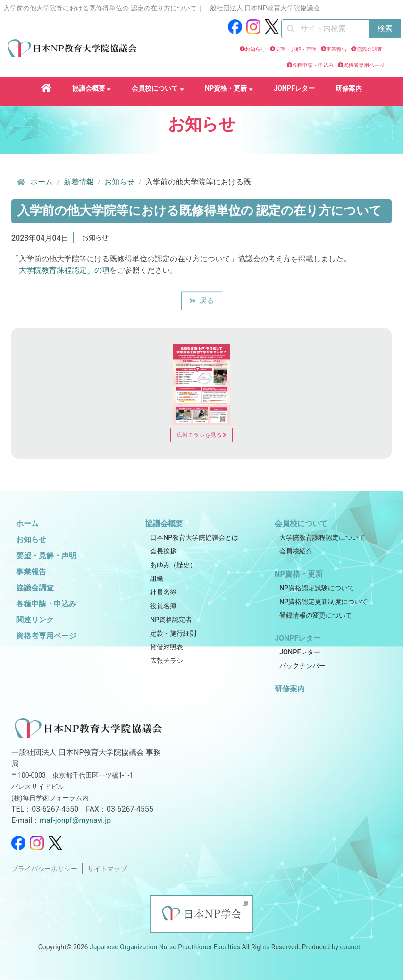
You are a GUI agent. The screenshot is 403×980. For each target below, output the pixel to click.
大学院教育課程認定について (322, 538)
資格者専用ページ (364, 65)
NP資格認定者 (171, 620)
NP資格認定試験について (317, 588)
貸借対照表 (167, 647)
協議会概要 (92, 88)
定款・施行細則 (173, 633)
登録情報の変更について (316, 616)
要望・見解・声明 (296, 49)
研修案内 (349, 88)
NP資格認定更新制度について (323, 602)
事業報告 (336, 49)
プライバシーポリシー (44, 869)
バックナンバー (302, 666)
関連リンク (35, 620)
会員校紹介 (296, 551)
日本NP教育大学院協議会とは (194, 538)
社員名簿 (163, 592)
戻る (202, 301)
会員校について (158, 88)
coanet (350, 947)
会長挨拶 (163, 551)
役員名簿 (163, 606)
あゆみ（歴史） (173, 565)
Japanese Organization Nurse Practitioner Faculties (165, 947)
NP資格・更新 (229, 88)
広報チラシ (167, 661)
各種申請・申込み (313, 65)
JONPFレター (294, 88)
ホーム (34, 182)
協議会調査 (369, 49)
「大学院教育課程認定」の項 (60, 270)
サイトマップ (107, 869)
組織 (157, 579)
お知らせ (255, 49)
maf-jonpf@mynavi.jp (75, 820)
